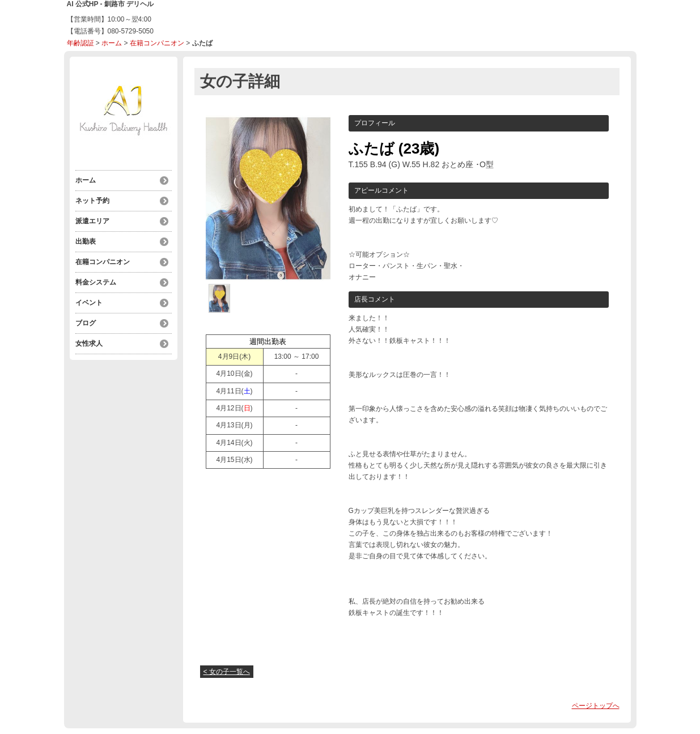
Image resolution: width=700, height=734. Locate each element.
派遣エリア (92, 221)
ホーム (112, 43)
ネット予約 (92, 201)
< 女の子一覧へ (227, 672)
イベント (89, 303)
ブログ (86, 323)
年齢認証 (80, 43)
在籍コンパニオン (157, 43)
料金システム (96, 282)
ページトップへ (596, 706)
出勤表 (86, 241)
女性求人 (89, 343)
